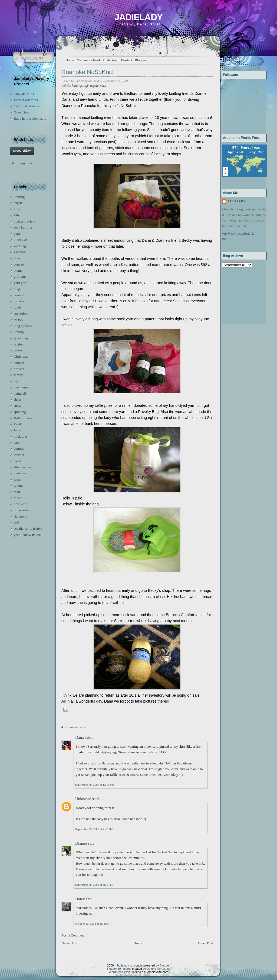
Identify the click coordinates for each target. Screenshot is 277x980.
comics (19, 449)
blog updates (23, 326)
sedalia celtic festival (29, 528)
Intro (17, 430)
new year (20, 504)
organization (23, 510)
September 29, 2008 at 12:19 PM (95, 785)
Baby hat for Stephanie (30, 118)
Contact (127, 60)
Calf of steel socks (27, 106)
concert (19, 264)
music (18, 498)
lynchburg (21, 338)
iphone (19, 486)
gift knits (20, 276)
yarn (17, 234)
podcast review (24, 221)
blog (17, 289)
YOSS (18, 320)
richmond (21, 516)
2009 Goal (21, 240)
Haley (80, 899)
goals (17, 307)
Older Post (205, 943)
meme (18, 271)
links (17, 258)
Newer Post (70, 943)
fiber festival (23, 467)
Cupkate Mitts (24, 94)
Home (70, 60)
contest (19, 295)
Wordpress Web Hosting (125, 972)
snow (17, 406)
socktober (21, 313)
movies (19, 301)
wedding (20, 246)
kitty (17, 209)
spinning (20, 412)
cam (17, 443)
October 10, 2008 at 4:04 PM (92, 924)
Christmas (21, 356)
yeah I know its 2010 (29, 535)
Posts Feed (111, 60)
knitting (19, 197)
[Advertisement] (239, 295)
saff (16, 522)
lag (16, 381)
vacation (20, 252)
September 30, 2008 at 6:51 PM (94, 885)
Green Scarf (22, 112)
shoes (18, 399)
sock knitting (23, 227)
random (19, 344)
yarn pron (21, 283)
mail (17, 492)
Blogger (141, 60)
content (19, 363)
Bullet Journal (24, 418)
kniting (19, 332)
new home (21, 387)
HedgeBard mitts (26, 100)
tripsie (18, 203)
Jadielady (138, 17)
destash (19, 369)
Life (17, 215)
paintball (20, 393)
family (18, 375)
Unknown (83, 799)
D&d (17, 424)
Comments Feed (88, 60)
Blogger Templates (119, 969)
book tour (21, 436)
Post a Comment (73, 935)
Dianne (81, 843)
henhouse (20, 473)
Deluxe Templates (159, 969)
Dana (80, 737)
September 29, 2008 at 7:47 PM (94, 829)
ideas (17, 479)
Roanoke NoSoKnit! (88, 72)
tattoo (18, 350)
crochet (19, 455)
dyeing (19, 461)
